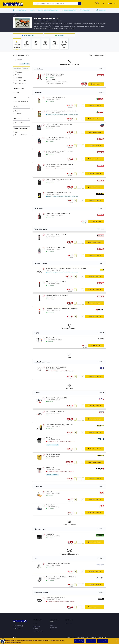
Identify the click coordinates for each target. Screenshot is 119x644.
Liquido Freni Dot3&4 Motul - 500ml (56, 248)
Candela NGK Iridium (52, 505)
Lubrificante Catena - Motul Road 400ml (57, 295)
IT (109, 3)
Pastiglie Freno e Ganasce (22, 102)
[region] (59, 641)
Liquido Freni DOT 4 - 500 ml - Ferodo (56, 234)
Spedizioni (36, 629)
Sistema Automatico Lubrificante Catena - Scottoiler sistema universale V (66, 269)
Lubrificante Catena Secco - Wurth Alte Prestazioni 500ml (62, 309)
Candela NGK (50, 492)
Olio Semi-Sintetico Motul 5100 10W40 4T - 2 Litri (59, 165)
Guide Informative (29, 35)
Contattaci (36, 624)
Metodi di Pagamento (101, 638)
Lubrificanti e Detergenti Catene (48, 10)
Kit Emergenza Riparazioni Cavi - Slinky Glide (58, 564)
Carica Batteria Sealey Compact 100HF (57, 398)
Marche (32, 10)
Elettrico (16, 107)
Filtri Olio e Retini (20, 123)
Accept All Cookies (103, 641)
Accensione (18, 114)
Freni (15, 98)
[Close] (116, 641)
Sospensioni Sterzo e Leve (21, 128)
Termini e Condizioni (71, 638)
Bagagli (17, 92)
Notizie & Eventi (53, 628)
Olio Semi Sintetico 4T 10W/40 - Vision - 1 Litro (59, 193)
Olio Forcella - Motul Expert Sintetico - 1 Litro (58, 214)
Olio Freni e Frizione (20, 80)
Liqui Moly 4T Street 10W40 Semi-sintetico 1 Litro (59, 125)
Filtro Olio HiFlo (50, 534)
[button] (99, 3)
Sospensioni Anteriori (21, 135)
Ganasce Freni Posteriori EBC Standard (57, 367)
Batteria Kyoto (50, 438)
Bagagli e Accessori (19, 88)
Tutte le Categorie (20, 10)
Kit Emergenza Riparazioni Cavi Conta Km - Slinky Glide (61, 577)
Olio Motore (18, 75)
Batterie (17, 111)
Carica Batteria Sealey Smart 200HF (56, 411)
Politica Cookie (90, 638)
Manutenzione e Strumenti (21, 68)
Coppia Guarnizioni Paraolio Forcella (56, 598)
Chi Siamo (52, 625)
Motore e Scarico (18, 119)
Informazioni (52, 630)
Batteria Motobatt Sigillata (53, 454)
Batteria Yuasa (50, 468)
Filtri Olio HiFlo (85, 10)
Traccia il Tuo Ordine (38, 631)
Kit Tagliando (19, 72)
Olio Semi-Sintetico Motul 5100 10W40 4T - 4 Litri (60, 179)
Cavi (16, 132)
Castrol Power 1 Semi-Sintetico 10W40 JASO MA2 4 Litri (61, 111)
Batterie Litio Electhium (69, 10)
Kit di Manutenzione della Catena (55, 74)
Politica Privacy (81, 638)
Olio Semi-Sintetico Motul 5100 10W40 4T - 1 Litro (60, 151)
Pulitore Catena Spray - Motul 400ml (56, 282)
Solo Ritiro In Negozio (52, 445)
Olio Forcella (19, 78)
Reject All (91, 641)
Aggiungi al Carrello (94, 106)
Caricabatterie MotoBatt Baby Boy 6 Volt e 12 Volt (59, 425)
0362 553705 (69, 624)
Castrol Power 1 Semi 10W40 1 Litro (56, 98)
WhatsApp (61, 35)
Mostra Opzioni (96, 84)
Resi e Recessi (37, 626)
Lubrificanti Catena (20, 83)
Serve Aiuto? (101, 10)
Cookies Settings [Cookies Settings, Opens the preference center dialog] (79, 641)
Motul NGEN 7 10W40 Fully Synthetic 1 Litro (58, 138)
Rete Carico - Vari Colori (52, 338)
